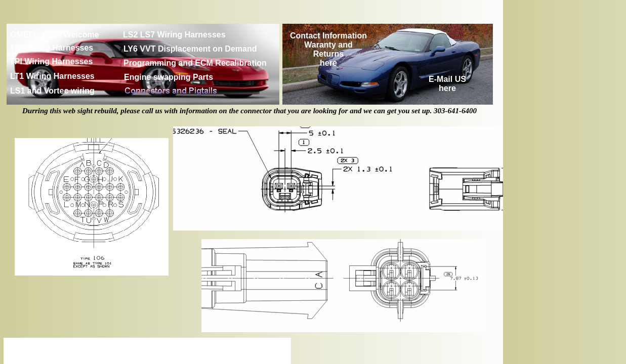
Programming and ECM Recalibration (195, 63)
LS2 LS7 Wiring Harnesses (174, 35)
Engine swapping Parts (169, 77)
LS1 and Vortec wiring (52, 91)
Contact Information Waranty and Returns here (328, 49)
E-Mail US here (447, 84)
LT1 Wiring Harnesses (52, 76)
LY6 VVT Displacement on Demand (190, 49)
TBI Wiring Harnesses (51, 48)
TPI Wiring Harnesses (51, 61)
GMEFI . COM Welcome (55, 35)
